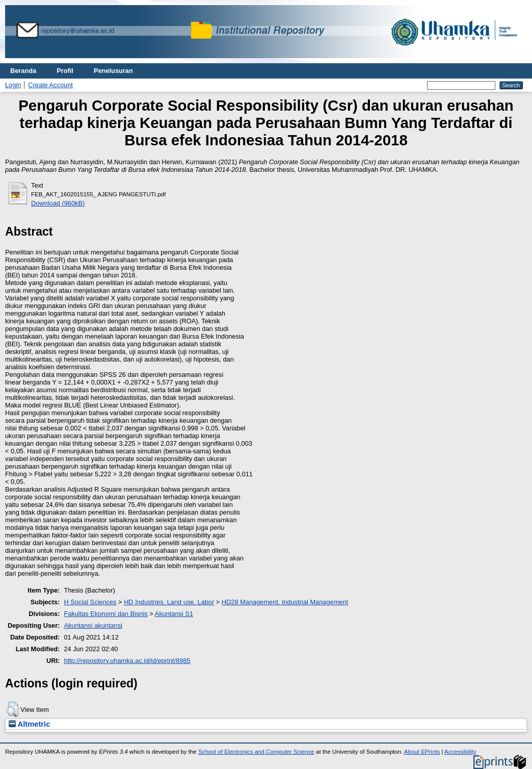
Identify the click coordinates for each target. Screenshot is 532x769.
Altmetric (29, 724)
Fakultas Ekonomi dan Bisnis (105, 614)
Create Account (50, 85)
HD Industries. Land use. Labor (169, 602)
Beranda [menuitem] (23, 71)
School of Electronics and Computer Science (256, 752)
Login (13, 85)
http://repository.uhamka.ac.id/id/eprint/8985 (127, 661)
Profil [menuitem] (65, 71)
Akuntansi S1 (174, 614)
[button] (12, 709)
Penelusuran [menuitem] (113, 71)
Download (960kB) (58, 203)
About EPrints (422, 752)
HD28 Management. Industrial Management (285, 602)
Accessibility (460, 752)
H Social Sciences (90, 602)
